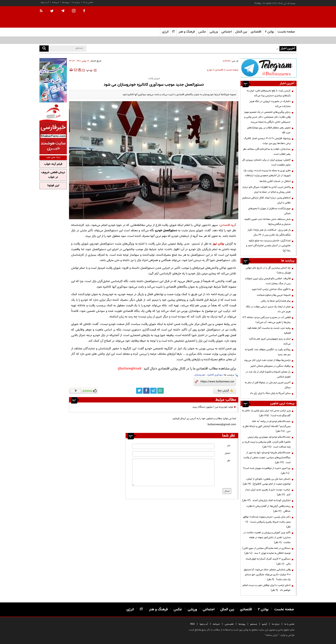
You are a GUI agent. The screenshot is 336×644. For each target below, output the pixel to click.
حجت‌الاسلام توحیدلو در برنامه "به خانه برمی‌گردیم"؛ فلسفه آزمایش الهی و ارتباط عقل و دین (267, 426)
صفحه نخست (286, 32)
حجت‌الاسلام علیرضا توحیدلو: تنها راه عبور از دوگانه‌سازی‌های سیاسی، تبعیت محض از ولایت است (267, 458)
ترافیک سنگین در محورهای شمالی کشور (270, 366)
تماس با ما (88, 2)
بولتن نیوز (218, 244)
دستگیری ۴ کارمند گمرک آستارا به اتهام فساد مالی (268, 561)
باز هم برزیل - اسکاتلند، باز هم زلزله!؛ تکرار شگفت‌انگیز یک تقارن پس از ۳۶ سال (269, 232)
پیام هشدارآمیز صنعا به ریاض (276, 301)
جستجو (254, 624)
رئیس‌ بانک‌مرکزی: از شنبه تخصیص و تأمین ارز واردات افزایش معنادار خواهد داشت (237, 48)
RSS (193, 624)
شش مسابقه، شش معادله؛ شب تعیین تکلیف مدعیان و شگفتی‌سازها (267, 222)
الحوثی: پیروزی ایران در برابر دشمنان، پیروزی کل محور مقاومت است (266, 162)
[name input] (173, 446)
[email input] (173, 454)
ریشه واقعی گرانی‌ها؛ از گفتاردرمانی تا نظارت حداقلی (268, 509)
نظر (229, 461)
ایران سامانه (272, 635)
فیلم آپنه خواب (53, 164)
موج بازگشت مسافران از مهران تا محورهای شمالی (269, 211)
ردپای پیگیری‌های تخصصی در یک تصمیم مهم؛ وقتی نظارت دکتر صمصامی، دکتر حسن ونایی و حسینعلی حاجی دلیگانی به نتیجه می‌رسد (267, 117)
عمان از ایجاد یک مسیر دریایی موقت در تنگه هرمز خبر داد (268, 309)
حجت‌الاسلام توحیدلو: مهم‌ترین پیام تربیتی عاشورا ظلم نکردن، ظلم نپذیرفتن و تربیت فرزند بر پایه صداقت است (266, 442)
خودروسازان (200, 375)
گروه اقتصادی (228, 225)
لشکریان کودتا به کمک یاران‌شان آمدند (266, 500)
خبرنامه (56, 2)
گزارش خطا (225, 391)
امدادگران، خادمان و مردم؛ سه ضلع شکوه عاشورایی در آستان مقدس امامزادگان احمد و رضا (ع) (268, 246)
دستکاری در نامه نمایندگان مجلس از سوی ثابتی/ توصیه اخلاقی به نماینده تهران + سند (266, 551)
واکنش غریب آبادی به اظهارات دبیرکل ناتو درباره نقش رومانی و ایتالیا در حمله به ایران (267, 190)
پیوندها (66, 2)
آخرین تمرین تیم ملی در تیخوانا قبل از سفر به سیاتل (268, 385)
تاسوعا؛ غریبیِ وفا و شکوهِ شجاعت (274, 295)
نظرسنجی (229, 624)
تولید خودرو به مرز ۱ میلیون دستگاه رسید (213, 407)
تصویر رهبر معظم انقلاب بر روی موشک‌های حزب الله (269, 130)
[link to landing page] (275, 17)
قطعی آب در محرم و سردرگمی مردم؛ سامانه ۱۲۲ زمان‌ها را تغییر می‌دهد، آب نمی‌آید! (266, 320)
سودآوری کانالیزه (215, 375)
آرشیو (265, 624)
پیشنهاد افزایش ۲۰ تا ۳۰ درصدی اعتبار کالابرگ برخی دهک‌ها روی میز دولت (267, 141)
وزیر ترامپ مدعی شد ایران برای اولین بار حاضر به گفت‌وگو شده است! (266, 413)
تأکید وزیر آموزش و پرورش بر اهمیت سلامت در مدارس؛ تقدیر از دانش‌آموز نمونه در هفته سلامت (267, 537)
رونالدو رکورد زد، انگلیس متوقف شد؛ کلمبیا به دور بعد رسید (268, 352)
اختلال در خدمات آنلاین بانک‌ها (275, 181)
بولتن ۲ (269, 32)
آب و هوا (45, 2)
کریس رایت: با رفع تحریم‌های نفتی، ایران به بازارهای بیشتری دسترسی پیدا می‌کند (269, 93)
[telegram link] (153, 391)
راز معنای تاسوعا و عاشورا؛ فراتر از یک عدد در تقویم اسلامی (268, 374)
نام (229, 446)
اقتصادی (219, 70)
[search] (44, 49)
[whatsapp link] (160, 391)
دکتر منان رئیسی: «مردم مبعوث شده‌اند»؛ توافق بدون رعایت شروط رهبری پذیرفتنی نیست (267, 522)
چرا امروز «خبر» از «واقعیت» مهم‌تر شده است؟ (267, 471)
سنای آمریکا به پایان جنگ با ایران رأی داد (270, 393)
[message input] (173, 472)
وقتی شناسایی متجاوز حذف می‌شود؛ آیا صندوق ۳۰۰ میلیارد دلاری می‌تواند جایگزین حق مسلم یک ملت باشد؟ (267, 575)
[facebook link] (146, 391)
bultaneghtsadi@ (130, 369)
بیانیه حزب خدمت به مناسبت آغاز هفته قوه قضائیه (269, 331)
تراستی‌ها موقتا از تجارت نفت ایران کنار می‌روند (267, 360)
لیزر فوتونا (53, 186)
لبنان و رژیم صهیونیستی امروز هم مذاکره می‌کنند (270, 341)
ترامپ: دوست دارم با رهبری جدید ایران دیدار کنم (268, 492)
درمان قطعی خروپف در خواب (53, 175)
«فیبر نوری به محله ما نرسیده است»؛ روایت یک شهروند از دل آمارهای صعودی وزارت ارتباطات (267, 173)
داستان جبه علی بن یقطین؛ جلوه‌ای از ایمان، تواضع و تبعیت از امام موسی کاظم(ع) (267, 481)
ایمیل (227, 453)
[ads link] (268, 68)
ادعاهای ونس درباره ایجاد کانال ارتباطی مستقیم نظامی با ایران (266, 200)
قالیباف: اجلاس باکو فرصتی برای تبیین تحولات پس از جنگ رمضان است (268, 281)
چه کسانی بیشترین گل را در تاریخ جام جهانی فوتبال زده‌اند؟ (268, 270)
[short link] (217, 382)
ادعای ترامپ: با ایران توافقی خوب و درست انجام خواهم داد (267, 588)
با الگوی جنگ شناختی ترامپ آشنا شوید (271, 289)
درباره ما (76, 2)
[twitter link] (139, 391)
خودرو (210, 70)
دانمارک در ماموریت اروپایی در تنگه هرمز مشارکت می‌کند (270, 104)
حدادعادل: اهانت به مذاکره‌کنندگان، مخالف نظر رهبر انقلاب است (267, 152)
